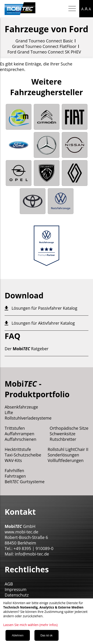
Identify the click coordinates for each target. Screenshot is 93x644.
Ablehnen (18, 635)
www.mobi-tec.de (21, 532)
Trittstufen (15, 428)
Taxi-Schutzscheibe (23, 455)
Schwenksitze (62, 434)
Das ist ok (46, 635)
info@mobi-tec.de (32, 554)
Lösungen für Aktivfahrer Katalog (43, 323)
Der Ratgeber (27, 349)
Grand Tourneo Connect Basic (44, 41)
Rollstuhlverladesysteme (28, 418)
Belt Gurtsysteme (25, 482)
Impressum (15, 589)
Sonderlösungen (63, 455)
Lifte (9, 412)
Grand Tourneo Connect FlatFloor (44, 46)
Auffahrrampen (19, 434)
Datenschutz (17, 595)
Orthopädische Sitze (69, 428)
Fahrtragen (15, 476)
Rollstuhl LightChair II (68, 449)
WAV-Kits (13, 460)
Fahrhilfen (14, 471)
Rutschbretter (63, 439)
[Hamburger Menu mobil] (72, 9)
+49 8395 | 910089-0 (34, 548)
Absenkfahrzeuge (21, 407)
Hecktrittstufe (18, 449)
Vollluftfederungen (65, 460)
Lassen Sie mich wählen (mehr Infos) (30, 625)
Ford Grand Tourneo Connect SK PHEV (44, 52)
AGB (9, 584)
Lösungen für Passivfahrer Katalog (44, 308)
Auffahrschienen (20, 439)
